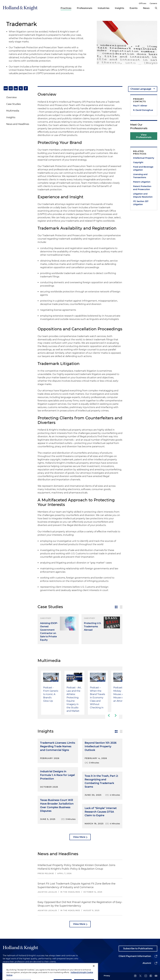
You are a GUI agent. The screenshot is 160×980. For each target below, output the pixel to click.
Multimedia (13, 111)
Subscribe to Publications (138, 949)
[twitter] (140, 976)
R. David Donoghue (143, 110)
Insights (119, 8)
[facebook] (151, 976)
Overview (11, 97)
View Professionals (144, 136)
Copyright (138, 162)
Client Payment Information (135, 956)
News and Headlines (18, 124)
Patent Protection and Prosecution (142, 188)
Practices (66, 8)
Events (134, 8)
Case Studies (14, 104)
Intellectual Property (144, 158)
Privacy (107, 976)
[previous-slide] (109, 715)
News (146, 8)
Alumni (147, 963)
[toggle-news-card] (116, 607)
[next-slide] (116, 715)
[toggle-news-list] (121, 607)
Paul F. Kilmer (140, 106)
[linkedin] (135, 976)
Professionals (85, 8)
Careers (153, 3)
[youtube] (156, 976)
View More (79, 837)
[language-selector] (143, 89)
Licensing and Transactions (140, 176)
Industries (104, 8)
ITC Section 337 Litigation (141, 203)
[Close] (94, 973)
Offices (143, 3)
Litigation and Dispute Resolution (143, 195)
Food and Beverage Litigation (143, 168)
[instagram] (146, 976)
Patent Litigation (142, 182)
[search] (156, 8)
